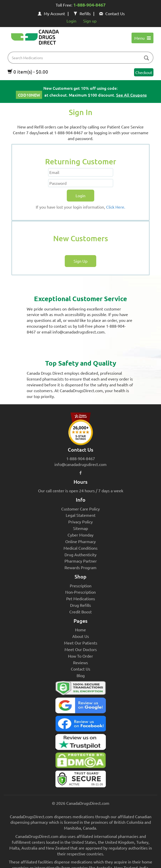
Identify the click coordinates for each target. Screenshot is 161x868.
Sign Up (80, 261)
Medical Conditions (80, 548)
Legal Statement (81, 515)
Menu (142, 38)
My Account (51, 13)
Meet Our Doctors (81, 649)
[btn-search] (146, 58)
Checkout (144, 72)
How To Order (80, 656)
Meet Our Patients (81, 643)
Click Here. (116, 207)
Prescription (81, 586)
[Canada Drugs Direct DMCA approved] (80, 762)
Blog (81, 675)
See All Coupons (131, 95)
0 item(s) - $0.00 (28, 72)
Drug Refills (80, 605)
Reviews (80, 662)
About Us (81, 636)
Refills (82, 13)
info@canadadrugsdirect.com (80, 464)
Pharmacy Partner (81, 561)
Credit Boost (80, 612)
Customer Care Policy (80, 509)
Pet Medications (81, 598)
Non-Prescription (80, 592)
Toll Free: (81, 5)
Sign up (90, 21)
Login (71, 21)
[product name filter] (82, 58)
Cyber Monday (80, 535)
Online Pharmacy (80, 541)
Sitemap (80, 528)
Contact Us (112, 13)
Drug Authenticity (80, 554)
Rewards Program (80, 567)
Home (80, 630)
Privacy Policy (80, 522)
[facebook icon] (80, 473)
